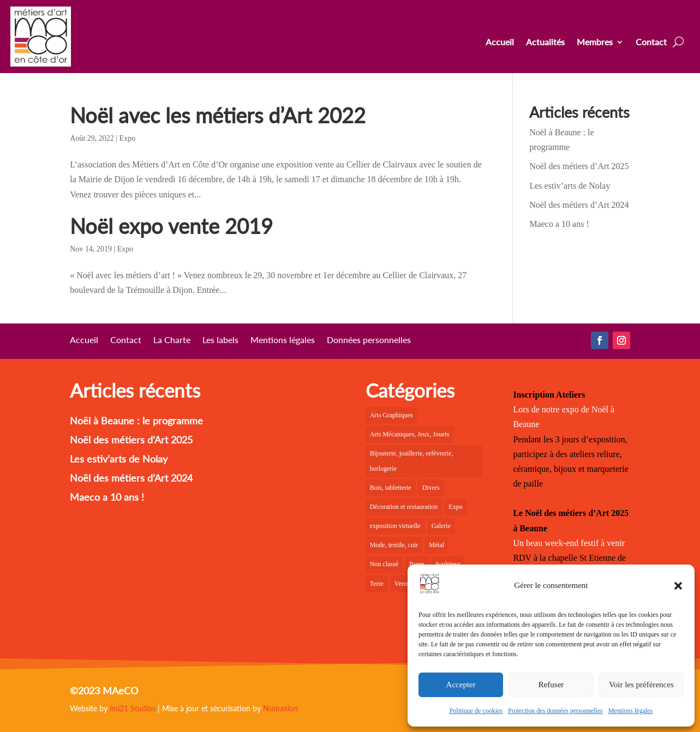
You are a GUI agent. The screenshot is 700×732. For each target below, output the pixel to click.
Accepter (461, 685)
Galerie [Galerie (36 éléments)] (441, 526)
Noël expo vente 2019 (171, 226)
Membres (595, 43)
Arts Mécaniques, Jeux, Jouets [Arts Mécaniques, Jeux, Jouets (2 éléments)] (410, 434)
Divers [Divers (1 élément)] (431, 488)
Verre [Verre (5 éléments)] (402, 584)
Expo (128, 138)
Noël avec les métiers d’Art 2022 (218, 115)
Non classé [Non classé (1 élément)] (384, 564)
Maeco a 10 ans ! (559, 224)
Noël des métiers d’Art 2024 (579, 205)
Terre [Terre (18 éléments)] (377, 584)
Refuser (551, 685)
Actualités (545, 43)
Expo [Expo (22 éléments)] (455, 507)
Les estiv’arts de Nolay (570, 186)
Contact (651, 43)
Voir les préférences (641, 685)
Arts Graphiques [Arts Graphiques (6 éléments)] (391, 415)
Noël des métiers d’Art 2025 (579, 166)
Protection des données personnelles (555, 711)
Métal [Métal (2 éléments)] (436, 545)
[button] (678, 586)
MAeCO (120, 691)
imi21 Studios (133, 708)
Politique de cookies (476, 711)
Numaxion (280, 708)
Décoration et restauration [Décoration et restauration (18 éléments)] (404, 507)
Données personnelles (369, 340)
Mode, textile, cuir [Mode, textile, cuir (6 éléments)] (394, 545)
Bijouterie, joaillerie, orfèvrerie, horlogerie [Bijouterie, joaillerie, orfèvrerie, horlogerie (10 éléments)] (412, 461)
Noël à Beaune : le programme (136, 421)
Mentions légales (631, 711)
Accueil (500, 43)
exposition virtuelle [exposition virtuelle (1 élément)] (395, 526)
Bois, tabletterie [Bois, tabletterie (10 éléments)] (391, 488)
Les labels (220, 340)
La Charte (172, 340)
